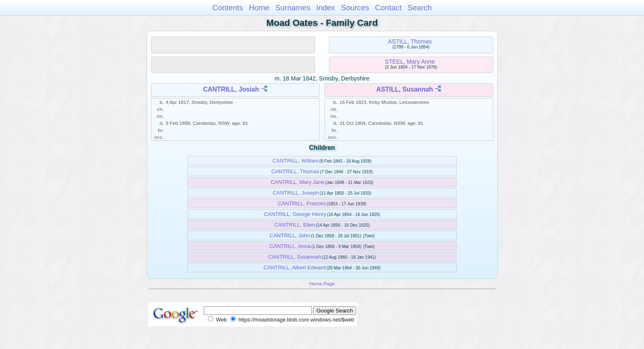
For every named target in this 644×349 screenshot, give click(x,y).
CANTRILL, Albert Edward (295, 267)
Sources (355, 8)
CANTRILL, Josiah (231, 89)
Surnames (293, 8)
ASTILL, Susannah (405, 89)
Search (420, 8)
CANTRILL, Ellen (295, 225)
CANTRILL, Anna (290, 246)
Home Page (322, 284)
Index (326, 8)
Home (259, 8)
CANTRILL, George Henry (295, 214)
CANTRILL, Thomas (295, 171)
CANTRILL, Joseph (296, 193)
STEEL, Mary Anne (410, 62)
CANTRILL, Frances (302, 203)
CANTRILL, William (295, 161)
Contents (228, 8)
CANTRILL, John (290, 235)
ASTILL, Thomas (410, 41)
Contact (388, 8)
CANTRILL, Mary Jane (298, 182)
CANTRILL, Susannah (295, 257)
